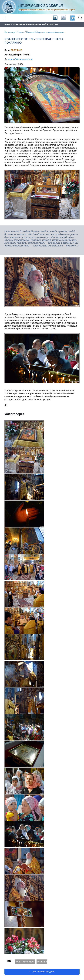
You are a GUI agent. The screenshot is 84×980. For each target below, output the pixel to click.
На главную (10, 32)
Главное (21, 32)
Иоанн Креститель (25, 962)
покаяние (42, 962)
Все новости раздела (42, 972)
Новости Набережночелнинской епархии (45, 32)
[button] (80, 18)
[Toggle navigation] (4, 18)
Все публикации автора (20, 59)
